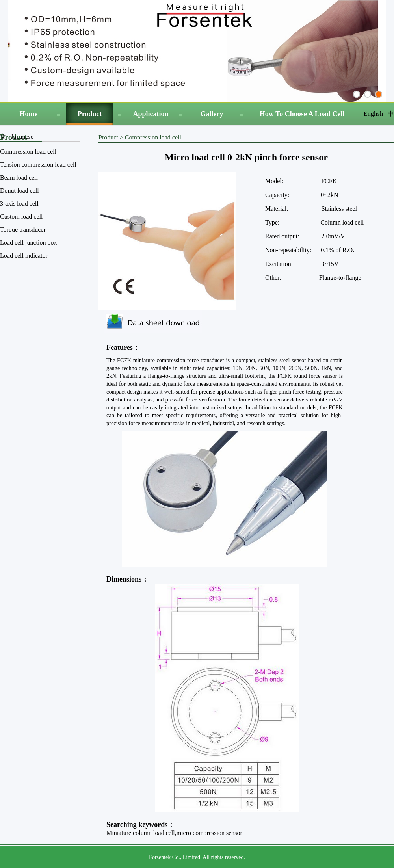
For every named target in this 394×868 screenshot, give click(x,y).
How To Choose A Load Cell (302, 114)
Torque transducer (23, 230)
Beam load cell (19, 178)
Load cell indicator (24, 256)
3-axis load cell (19, 204)
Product (90, 114)
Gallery (212, 114)
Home (29, 114)
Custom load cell (21, 217)
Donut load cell (20, 191)
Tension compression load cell (38, 164)
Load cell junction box (28, 243)
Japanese (22, 137)
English (373, 114)
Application (151, 114)
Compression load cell (28, 151)
